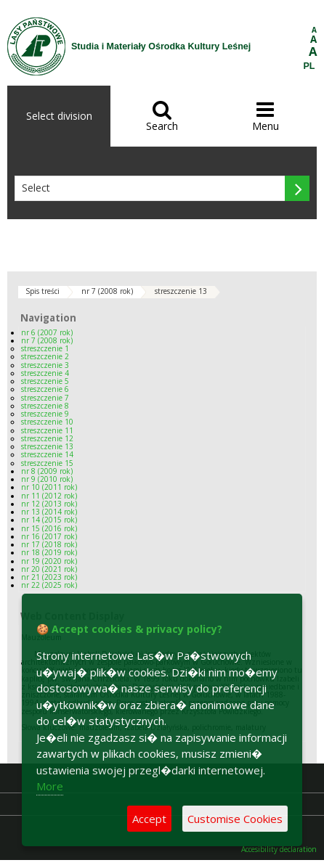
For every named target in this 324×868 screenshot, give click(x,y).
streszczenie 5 (45, 381)
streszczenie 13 (181, 291)
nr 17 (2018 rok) (49, 544)
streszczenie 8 (45, 406)
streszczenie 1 (45, 348)
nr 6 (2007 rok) (47, 332)
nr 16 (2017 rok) (49, 536)
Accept (149, 819)
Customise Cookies (235, 819)
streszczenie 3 (45, 365)
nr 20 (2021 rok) (49, 569)
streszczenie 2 (45, 356)
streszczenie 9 (45, 414)
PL (309, 66)
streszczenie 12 (47, 438)
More (50, 786)
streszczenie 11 (47, 430)
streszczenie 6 (45, 389)
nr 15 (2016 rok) (49, 528)
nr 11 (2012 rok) (49, 496)
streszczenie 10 (47, 422)
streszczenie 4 (45, 373)
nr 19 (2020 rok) (49, 561)
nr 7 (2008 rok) (107, 291)
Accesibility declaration (279, 849)
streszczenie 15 (47, 463)
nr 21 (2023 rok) (49, 577)
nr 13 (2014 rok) (49, 512)
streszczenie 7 (45, 398)
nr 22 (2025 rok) (49, 585)
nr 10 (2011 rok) (49, 487)
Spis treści (42, 291)
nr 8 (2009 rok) (47, 471)
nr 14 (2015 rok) (49, 520)
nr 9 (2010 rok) (47, 479)
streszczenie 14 (47, 454)
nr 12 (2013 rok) (49, 504)
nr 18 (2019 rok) (49, 552)
